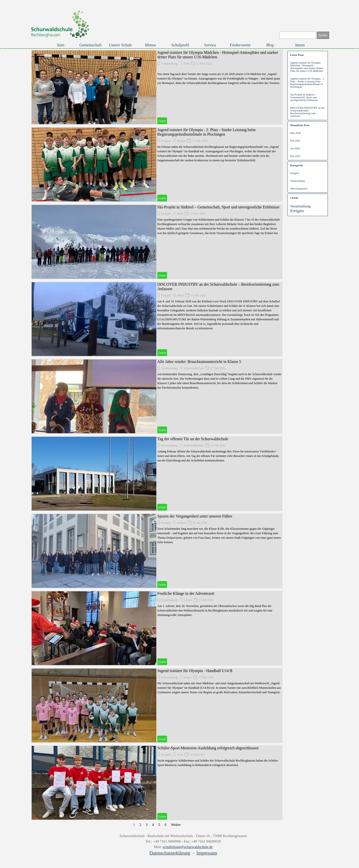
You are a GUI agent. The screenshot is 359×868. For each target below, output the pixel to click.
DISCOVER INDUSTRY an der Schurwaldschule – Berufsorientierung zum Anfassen (307, 112)
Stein (187, 64)
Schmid (182, 523)
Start (61, 45)
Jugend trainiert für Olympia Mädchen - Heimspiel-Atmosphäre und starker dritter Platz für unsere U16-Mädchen (307, 67)
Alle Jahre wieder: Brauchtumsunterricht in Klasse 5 (199, 362)
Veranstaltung (169, 64)
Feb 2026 (295, 141)
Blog (270, 45)
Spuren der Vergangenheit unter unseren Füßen (195, 516)
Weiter (176, 825)
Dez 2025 (295, 156)
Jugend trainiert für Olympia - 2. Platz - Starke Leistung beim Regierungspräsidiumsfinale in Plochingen (206, 132)
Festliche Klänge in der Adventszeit (186, 593)
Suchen (323, 35)
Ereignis (166, 141)
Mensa (150, 45)
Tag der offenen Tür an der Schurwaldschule (193, 439)
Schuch (188, 600)
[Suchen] (298, 35)
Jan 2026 (295, 148)
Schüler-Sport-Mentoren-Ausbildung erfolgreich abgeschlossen (208, 748)
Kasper (181, 141)
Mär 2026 (295, 133)
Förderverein (240, 45)
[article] (157, 87)
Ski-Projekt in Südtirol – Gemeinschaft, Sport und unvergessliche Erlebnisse (218, 207)
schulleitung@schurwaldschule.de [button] (188, 847)
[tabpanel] (183, 845)
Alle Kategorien (299, 189)
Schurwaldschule (194, 368)
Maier (181, 295)
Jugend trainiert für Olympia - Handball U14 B (195, 671)
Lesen (162, 121)
